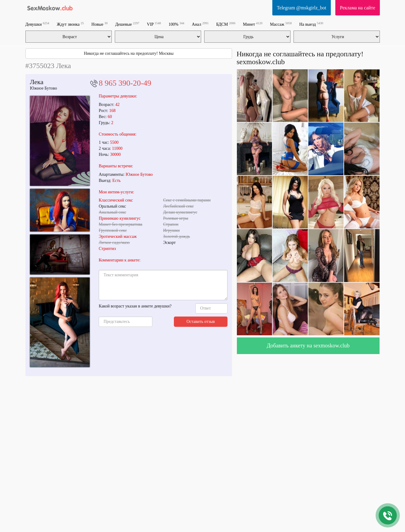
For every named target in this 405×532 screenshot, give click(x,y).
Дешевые (127, 24)
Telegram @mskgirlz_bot (302, 8)
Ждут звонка (70, 24)
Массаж (281, 24)
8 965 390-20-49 (125, 83)
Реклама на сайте (357, 8)
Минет (253, 24)
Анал (200, 24)
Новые (100, 24)
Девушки (37, 24)
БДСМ (226, 24)
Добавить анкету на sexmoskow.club (308, 346)
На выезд (311, 24)
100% (176, 24)
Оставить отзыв (201, 322)
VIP (154, 24)
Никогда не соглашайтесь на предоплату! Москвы (129, 53)
